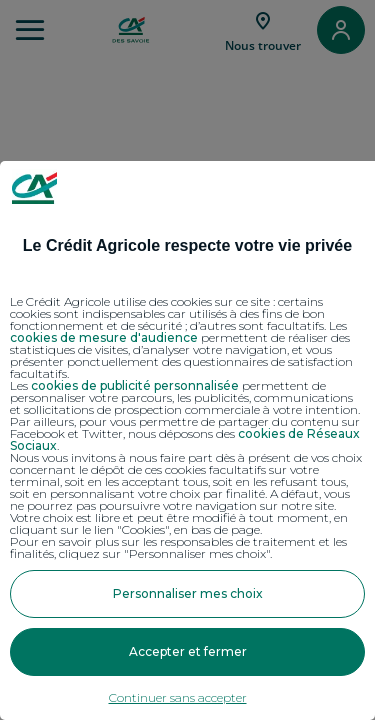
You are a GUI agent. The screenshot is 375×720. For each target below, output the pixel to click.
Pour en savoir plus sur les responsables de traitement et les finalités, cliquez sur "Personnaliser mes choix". (178, 548)
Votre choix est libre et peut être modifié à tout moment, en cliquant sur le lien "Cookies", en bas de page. (179, 524)
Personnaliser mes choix (188, 593)
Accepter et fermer (188, 651)
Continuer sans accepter (178, 697)
